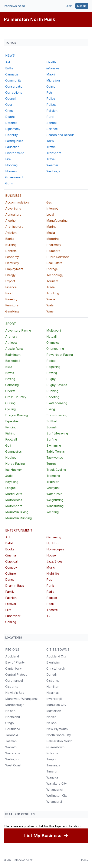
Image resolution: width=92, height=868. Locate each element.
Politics (51, 105)
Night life (53, 573)
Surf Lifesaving (57, 433)
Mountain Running (18, 518)
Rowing (52, 373)
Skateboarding (57, 403)
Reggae (52, 598)
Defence (11, 123)
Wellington (13, 759)
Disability (11, 135)
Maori (51, 74)
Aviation (11, 233)
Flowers (11, 171)
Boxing (10, 379)
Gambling (12, 311)
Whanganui (54, 790)
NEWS (10, 55)
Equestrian (13, 421)
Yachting (53, 512)
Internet (52, 208)
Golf (8, 445)
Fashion (11, 598)
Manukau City (56, 705)
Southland (13, 729)
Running (52, 391)
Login (69, 6)
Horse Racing (15, 464)
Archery (11, 336)
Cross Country (16, 397)
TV (48, 616)
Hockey (11, 458)
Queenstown (55, 747)
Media (51, 233)
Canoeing (12, 385)
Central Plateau (16, 675)
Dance (10, 580)
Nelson (10, 711)
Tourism (52, 281)
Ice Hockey (13, 470)
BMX (9, 367)
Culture (11, 573)
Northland (13, 717)
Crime (9, 111)
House (51, 555)
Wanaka (52, 777)
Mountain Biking (17, 512)
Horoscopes (55, 549)
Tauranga (53, 765)
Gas (49, 202)
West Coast (13, 765)
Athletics (11, 343)
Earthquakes (14, 141)
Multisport (54, 330)
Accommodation (17, 202)
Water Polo (54, 494)
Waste (51, 299)
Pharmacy (54, 245)
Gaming (11, 622)
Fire (8, 159)
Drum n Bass (15, 586)
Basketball (13, 361)
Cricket (10, 391)
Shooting (53, 397)
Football (11, 439)
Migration (53, 80)
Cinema (11, 555)
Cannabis (12, 74)
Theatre (52, 610)
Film (8, 610)
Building (11, 245)
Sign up (82, 6)
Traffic (51, 147)
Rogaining (53, 367)
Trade (51, 287)
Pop (49, 580)
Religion (52, 111)
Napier (51, 717)
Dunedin (52, 675)
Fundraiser (13, 616)
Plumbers (53, 251)
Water (51, 305)
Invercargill (54, 699)
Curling (10, 403)
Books (10, 549)
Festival (11, 604)
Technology (55, 275)
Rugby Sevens (57, 385)
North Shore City (59, 735)
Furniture (12, 305)
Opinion (52, 86)
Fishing (10, 433)
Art (8, 537)
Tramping (53, 476)
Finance (11, 287)
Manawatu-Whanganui (21, 699)
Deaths (10, 117)
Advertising (13, 208)
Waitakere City (57, 783)
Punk (50, 586)
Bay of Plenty (15, 662)
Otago (10, 723)
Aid (8, 62)
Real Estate (54, 263)
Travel (51, 159)
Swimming (54, 445)
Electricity (12, 263)
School (51, 123)
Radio (50, 592)
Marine (51, 227)
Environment (14, 153)
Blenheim (53, 662)
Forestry (11, 299)
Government (14, 177)
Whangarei (54, 802)
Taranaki (11, 735)
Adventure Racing (18, 330)
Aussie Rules (14, 349)
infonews (53, 68)
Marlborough (15, 705)
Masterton (54, 711)
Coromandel (14, 681)
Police (51, 99)
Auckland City (56, 656)
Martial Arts (14, 494)
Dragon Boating (16, 415)
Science (52, 129)
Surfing (52, 439)
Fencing (11, 427)
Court (9, 105)
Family (10, 592)
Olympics (53, 343)
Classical (11, 561)
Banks (10, 239)
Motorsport (13, 506)
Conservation (15, 86)
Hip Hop (52, 543)
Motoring (53, 239)
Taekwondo (55, 458)
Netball (51, 336)
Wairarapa (13, 753)
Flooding (11, 165)
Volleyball (53, 488)
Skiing (51, 409)
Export (10, 281)
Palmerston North (59, 741)
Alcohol (11, 221)
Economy (12, 257)
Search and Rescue (60, 135)
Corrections (14, 92)
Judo (9, 476)
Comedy (11, 567)
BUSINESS (13, 196)
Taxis (50, 141)
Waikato (11, 747)
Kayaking (12, 482)
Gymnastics (13, 451)
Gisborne (12, 687)
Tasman (11, 741)
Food (9, 293)
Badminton (13, 355)
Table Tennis (56, 451)
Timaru (51, 771)
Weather (52, 165)
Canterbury (13, 668)
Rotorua (52, 753)
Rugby (51, 379)
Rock (50, 604)
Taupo (51, 759)
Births (9, 68)
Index (85, 860)
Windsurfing (55, 506)
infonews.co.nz (15, 6)
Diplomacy (13, 129)
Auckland (12, 656)
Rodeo (51, 361)
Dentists (11, 251)
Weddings (53, 171)
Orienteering (55, 349)
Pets (49, 92)
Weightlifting (55, 500)
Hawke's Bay (15, 693)
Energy (10, 275)
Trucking (53, 293)
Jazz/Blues (54, 561)
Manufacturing (57, 221)
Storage (52, 269)
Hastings (53, 693)
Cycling (10, 409)
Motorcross (14, 500)
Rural (50, 117)
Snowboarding (57, 415)
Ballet (9, 543)
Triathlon (53, 482)
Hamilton (53, 687)
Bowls (10, 373)
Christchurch (56, 668)
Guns (9, 183)
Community (13, 80)
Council (11, 99)
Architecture (14, 227)
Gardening (54, 537)
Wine (50, 311)
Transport (54, 153)
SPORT (11, 324)
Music (51, 567)
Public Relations (58, 257)
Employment (14, 269)
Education (12, 147)
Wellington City (57, 796)
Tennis (51, 464)
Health (51, 62)
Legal (50, 214)
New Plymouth (57, 729)
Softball (52, 421)
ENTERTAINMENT (19, 530)
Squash (52, 427)
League (10, 488)
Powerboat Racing (60, 355)
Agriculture (13, 214)
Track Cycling (56, 470)
